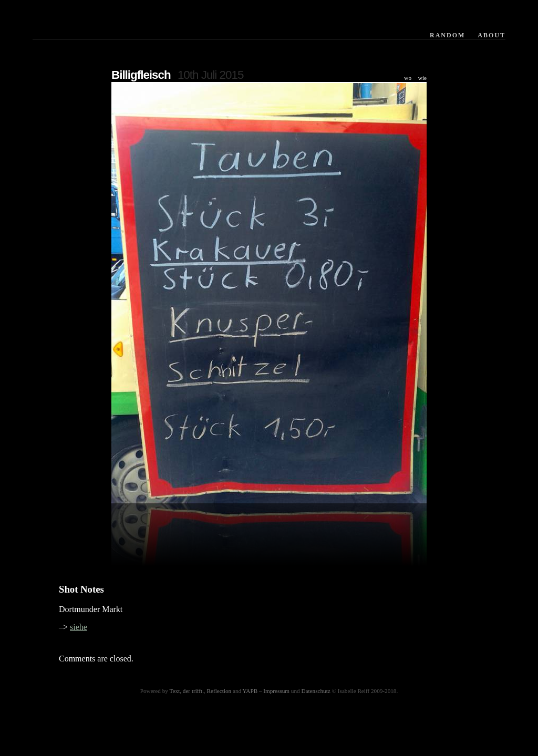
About (492, 35)
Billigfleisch (141, 75)
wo (408, 78)
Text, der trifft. (187, 691)
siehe (79, 627)
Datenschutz (315, 691)
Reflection (219, 691)
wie (422, 78)
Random (447, 35)
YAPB (250, 691)
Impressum (276, 691)
